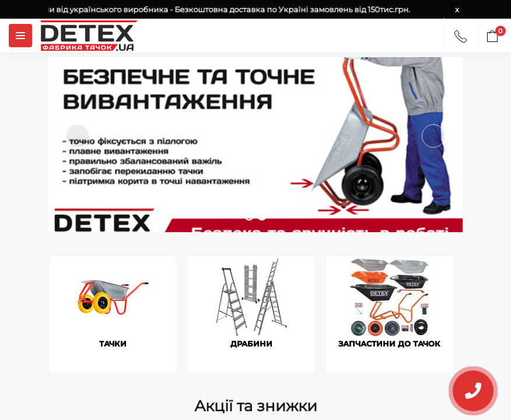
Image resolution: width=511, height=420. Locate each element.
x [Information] (457, 9)
